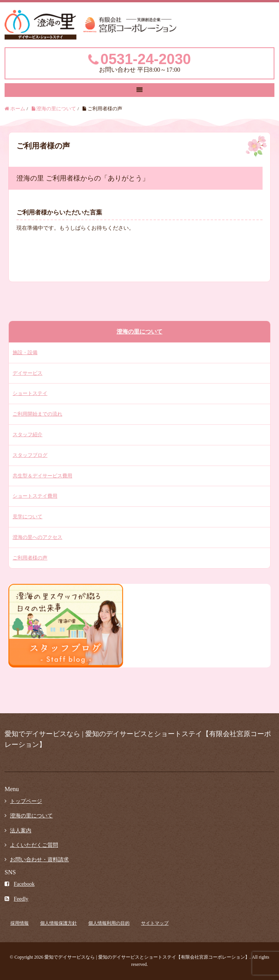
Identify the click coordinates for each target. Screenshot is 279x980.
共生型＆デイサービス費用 (42, 476)
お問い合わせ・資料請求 (39, 860)
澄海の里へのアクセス (37, 537)
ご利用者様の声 (30, 558)
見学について (28, 517)
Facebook (19, 884)
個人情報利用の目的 (109, 923)
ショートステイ (30, 393)
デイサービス (28, 373)
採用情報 (19, 923)
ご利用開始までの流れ (37, 414)
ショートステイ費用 (35, 496)
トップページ (26, 801)
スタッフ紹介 (28, 434)
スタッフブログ (30, 455)
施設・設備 (25, 352)
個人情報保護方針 (58, 923)
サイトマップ (155, 923)
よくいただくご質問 (34, 845)
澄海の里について (139, 332)
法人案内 (21, 831)
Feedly (16, 899)
